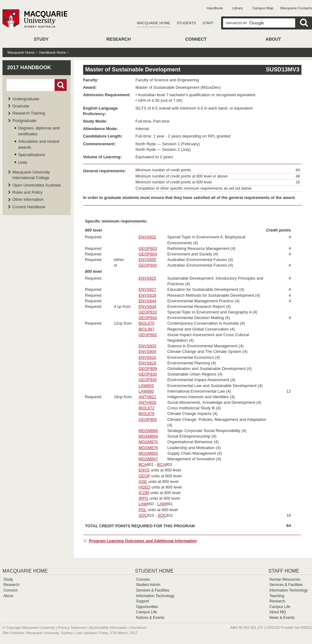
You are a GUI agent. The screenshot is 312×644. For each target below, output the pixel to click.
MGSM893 (148, 453)
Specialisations (32, 155)
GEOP (144, 476)
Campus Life (146, 612)
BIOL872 (147, 408)
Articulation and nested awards (39, 144)
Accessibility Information (108, 628)
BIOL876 (147, 414)
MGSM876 (148, 448)
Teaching (277, 596)
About (273, 39)
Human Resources (285, 579)
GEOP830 (148, 374)
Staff (208, 23)
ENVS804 (147, 351)
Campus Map (263, 8)
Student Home (154, 571)
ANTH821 (147, 397)
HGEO (145, 487)
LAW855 (146, 386)
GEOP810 (148, 312)
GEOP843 (148, 318)
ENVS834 (147, 306)
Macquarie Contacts (296, 8)
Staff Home (284, 571)
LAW (143, 504)
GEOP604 (148, 254)
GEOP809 (148, 369)
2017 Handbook (29, 68)
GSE (143, 482)
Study (41, 39)
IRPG (144, 498)
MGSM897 (148, 459)
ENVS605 (147, 260)
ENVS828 (147, 295)
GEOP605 (148, 265)
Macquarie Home (153, 23)
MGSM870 (148, 442)
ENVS (144, 470)
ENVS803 (147, 346)
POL (143, 510)
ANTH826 (147, 402)
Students (186, 23)
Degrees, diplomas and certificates (39, 131)
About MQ (278, 612)
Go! (61, 85)
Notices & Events (150, 618)
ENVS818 (147, 363)
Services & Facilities (152, 590)
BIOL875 (147, 323)
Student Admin (148, 585)
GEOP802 (148, 335)
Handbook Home (53, 52)
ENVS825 (147, 278)
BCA (143, 464)
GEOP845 (148, 380)
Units (23, 162)
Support (142, 601)
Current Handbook (29, 207)
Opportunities (147, 607)
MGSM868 (148, 431)
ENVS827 (147, 289)
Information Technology (155, 596)
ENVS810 (147, 357)
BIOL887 (147, 329)
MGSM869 (148, 436)
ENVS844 (147, 301)
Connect (196, 39)
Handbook (215, 8)
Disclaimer (138, 628)
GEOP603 (148, 248)
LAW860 (146, 391)
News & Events (282, 618)
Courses (143, 579)
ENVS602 (147, 237)
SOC (143, 515)
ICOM (144, 493)
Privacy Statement (72, 628)
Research (119, 39)
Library (237, 8)
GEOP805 (148, 419)
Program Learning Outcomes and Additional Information (143, 541)
